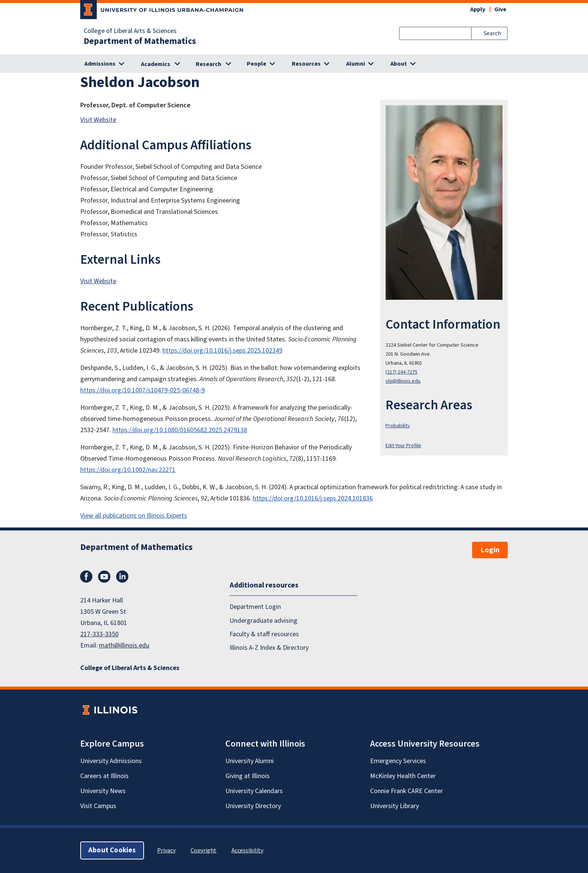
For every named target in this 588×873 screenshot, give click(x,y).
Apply (478, 9)
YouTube (104, 577)
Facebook (86, 577)
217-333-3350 (99, 634)
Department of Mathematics (140, 41)
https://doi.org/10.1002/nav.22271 (128, 470)
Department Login (255, 607)
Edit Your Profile (403, 446)
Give (500, 9)
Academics (156, 64)
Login (490, 550)
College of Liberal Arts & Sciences (130, 31)
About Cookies (112, 850)
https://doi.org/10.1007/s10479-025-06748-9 (142, 390)
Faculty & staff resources (264, 634)
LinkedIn (122, 577)
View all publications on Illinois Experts (134, 516)
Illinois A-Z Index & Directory (269, 648)
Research (208, 64)
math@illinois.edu (124, 645)
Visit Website (98, 120)
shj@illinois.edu (403, 381)
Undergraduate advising (263, 621)
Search (492, 33)
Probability (398, 426)
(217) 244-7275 (401, 372)
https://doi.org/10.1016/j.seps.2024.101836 (313, 498)
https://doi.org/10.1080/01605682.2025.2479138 (180, 430)
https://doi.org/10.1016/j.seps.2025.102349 (222, 351)
